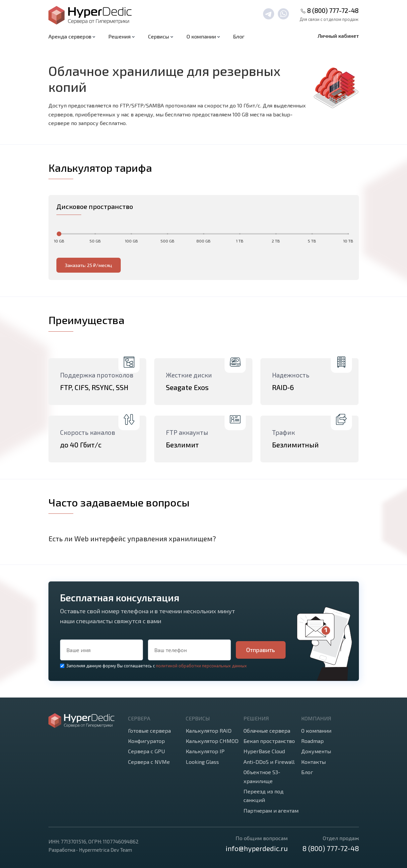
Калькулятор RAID (209, 731)
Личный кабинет (338, 36)
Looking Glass (202, 762)
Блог (239, 36)
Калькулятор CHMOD (212, 741)
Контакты (313, 762)
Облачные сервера (267, 731)
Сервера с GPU (146, 751)
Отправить (261, 650)
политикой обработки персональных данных (201, 666)
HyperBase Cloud (264, 751)
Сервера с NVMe (149, 762)
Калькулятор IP (205, 751)
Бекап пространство (269, 741)
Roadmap (312, 741)
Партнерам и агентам (271, 810)
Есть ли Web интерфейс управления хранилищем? (132, 538)
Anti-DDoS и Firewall (269, 762)
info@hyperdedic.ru (257, 848)
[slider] (59, 234)
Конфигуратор (146, 741)
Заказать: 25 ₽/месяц (88, 265)
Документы (316, 751)
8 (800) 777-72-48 (333, 10)
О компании (316, 731)
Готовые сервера (149, 731)
